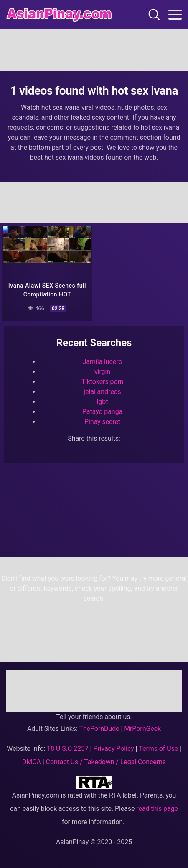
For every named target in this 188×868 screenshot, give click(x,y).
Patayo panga (102, 412)
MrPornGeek (142, 729)
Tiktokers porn (102, 382)
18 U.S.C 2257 (68, 749)
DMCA (32, 762)
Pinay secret (102, 422)
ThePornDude (99, 729)
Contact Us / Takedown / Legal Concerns (106, 762)
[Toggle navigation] (175, 15)
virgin (102, 372)
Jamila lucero (103, 362)
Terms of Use (158, 749)
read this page (157, 809)
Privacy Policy (113, 749)
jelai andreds (102, 392)
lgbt (103, 402)
